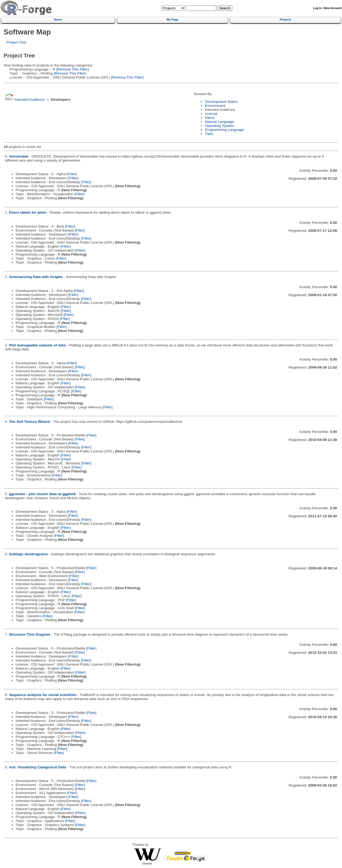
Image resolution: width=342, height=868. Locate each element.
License (211, 114)
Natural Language (219, 122)
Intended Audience (30, 99)
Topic (209, 134)
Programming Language (224, 130)
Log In (317, 8)
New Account (333, 8)
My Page (172, 19)
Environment (215, 106)
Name (210, 118)
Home (58, 19)
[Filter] (72, 174)
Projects (285, 19)
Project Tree (16, 42)
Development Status (221, 102)
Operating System (219, 126)
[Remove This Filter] (72, 69)
